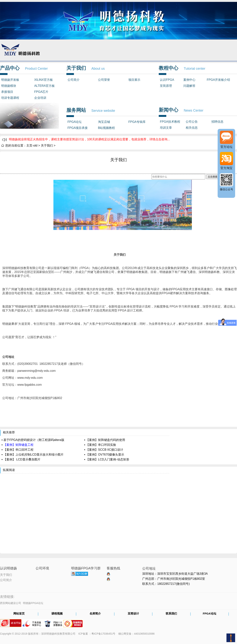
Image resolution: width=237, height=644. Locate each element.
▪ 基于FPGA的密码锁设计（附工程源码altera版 (33, 440)
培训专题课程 (10, 98)
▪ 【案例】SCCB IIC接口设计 (104, 450)
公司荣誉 (104, 80)
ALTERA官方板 (44, 86)
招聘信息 (217, 122)
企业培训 (40, 98)
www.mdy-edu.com (30, 378)
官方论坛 (226, 147)
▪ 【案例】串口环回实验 (100, 445)
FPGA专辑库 (137, 122)
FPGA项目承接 (78, 128)
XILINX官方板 (44, 80)
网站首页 (19, 614)
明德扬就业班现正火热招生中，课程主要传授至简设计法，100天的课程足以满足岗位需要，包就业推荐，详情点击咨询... (89, 139)
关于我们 (47, 146)
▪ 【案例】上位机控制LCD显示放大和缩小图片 (33, 455)
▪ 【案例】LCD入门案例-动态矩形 (107, 459)
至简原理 (166, 86)
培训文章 (166, 128)
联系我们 (171, 614)
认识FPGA (167, 80)
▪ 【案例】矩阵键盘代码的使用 (105, 440)
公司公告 (192, 122)
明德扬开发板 (10, 80)
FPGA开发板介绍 (218, 80)
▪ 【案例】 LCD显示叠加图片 (21, 459)
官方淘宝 (226, 168)
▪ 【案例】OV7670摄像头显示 (104, 455)
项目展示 (134, 80)
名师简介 (95, 614)
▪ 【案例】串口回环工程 (17, 450)
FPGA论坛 (75, 122)
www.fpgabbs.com (30, 385)
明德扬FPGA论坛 (33, 603)
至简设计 (133, 614)
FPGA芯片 (41, 92)
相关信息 (192, 128)
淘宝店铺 (104, 122)
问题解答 (189, 86)
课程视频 (57, 614)
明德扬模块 (9, 86)
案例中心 (189, 80)
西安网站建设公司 (11, 603)
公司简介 (74, 80)
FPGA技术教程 (170, 122)
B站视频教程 (107, 128)
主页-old (32, 146)
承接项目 (7, 92)
